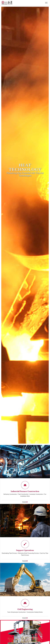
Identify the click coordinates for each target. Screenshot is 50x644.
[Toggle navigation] (46, 3)
